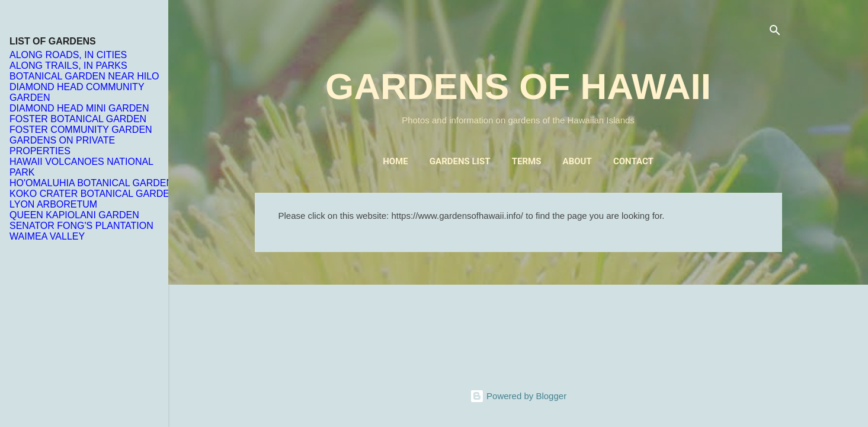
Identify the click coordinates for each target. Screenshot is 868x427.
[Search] (775, 32)
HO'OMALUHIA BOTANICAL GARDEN (91, 183)
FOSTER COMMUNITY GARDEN (81, 130)
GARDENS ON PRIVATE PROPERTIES (62, 146)
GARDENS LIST (460, 161)
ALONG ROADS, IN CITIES (68, 55)
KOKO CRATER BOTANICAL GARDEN (93, 194)
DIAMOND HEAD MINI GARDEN (79, 108)
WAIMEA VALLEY (47, 236)
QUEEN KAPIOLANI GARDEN (74, 215)
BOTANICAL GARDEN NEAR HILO (84, 76)
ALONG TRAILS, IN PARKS (68, 66)
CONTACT (633, 161)
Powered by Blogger (518, 396)
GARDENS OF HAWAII (518, 86)
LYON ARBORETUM (53, 204)
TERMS (527, 161)
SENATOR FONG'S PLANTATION (81, 226)
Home (395, 161)
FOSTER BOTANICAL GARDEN (78, 119)
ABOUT (577, 161)
